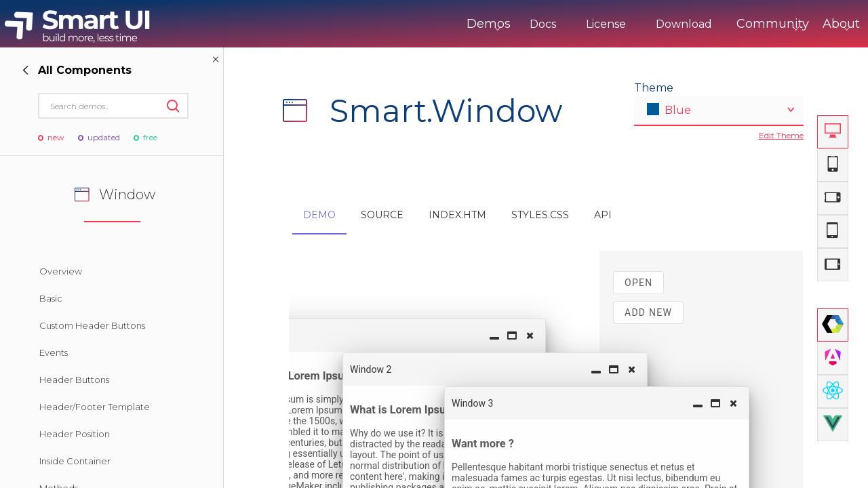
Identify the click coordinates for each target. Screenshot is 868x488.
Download (628, 24)
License (550, 24)
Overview (61, 271)
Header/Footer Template (95, 407)
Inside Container (75, 461)
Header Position (75, 434)
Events (54, 352)
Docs (487, 24)
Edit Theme (781, 135)
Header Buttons (74, 380)
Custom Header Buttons (92, 325)
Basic (51, 298)
